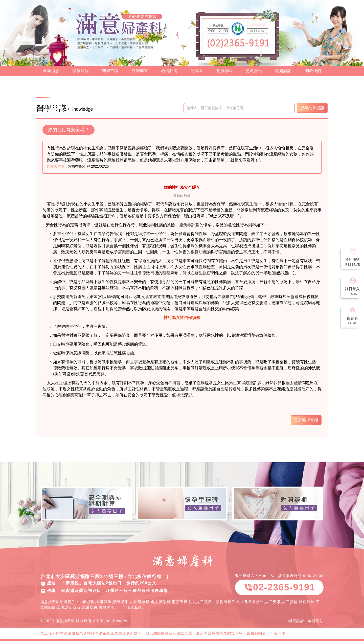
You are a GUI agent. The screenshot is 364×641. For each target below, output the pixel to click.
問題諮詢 (283, 71)
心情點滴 (169, 71)
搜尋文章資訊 (312, 108)
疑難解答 (140, 71)
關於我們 (313, 71)
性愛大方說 (56, 166)
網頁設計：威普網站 (306, 621)
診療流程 (81, 71)
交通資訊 (254, 71)
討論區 (197, 71)
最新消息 (51, 71)
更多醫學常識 (306, 420)
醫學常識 (110, 71)
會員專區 (224, 71)
